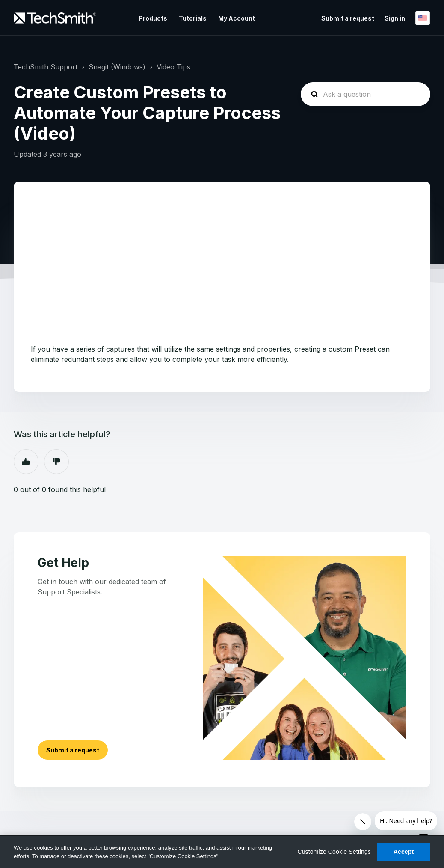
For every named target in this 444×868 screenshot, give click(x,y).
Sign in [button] (395, 18)
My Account (237, 18)
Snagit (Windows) (117, 67)
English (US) (423, 18)
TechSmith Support (46, 67)
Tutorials (193, 18)
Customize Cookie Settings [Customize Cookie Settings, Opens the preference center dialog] (334, 852)
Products (153, 18)
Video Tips (173, 67)
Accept (404, 852)
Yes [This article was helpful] (26, 462)
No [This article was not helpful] (56, 462)
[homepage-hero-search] (366, 94)
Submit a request (348, 18)
